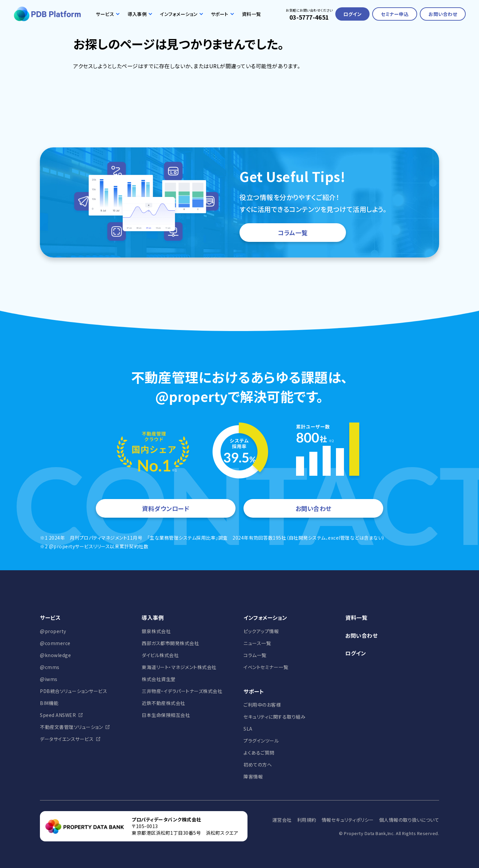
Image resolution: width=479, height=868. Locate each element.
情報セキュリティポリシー (348, 820)
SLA (248, 729)
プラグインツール (261, 741)
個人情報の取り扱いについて (409, 820)
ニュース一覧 (257, 643)
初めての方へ (258, 765)
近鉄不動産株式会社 (163, 703)
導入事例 (140, 14)
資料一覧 (251, 14)
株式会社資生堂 (159, 679)
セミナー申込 (395, 14)
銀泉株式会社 (156, 631)
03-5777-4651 (309, 17)
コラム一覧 (293, 233)
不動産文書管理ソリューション (71, 727)
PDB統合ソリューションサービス (74, 691)
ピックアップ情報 (261, 631)
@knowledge (55, 655)
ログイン (352, 14)
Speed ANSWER (58, 715)
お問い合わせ (443, 14)
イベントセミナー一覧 (266, 667)
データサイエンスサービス (67, 739)
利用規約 (307, 820)
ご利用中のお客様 (262, 705)
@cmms (50, 667)
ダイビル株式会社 (160, 655)
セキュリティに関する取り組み (274, 717)
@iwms (49, 679)
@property (53, 631)
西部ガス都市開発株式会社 (170, 643)
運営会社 (282, 820)
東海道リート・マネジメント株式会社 (179, 667)
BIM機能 (49, 703)
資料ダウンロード (166, 508)
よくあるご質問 (259, 753)
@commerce (55, 643)
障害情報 (253, 777)
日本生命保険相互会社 (166, 715)
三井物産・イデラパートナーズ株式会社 (182, 691)
